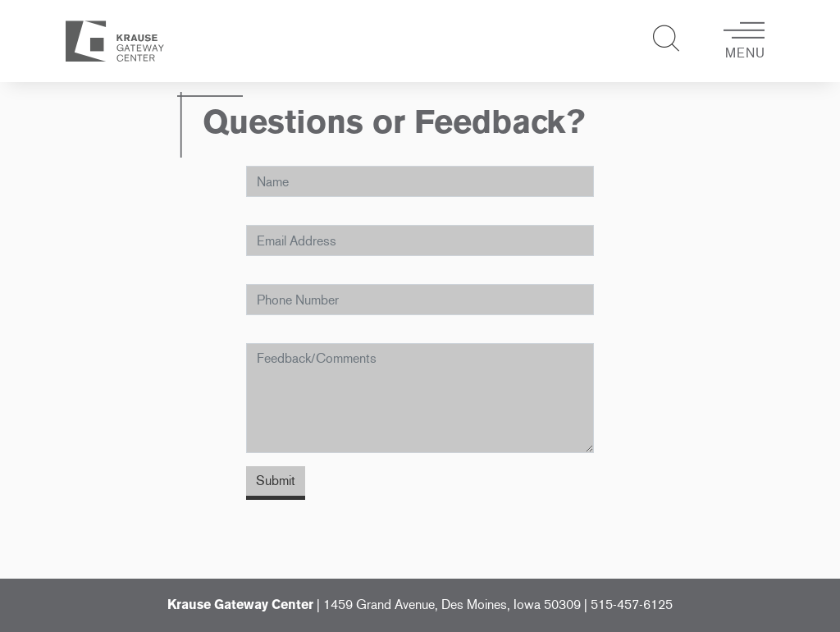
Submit (276, 481)
